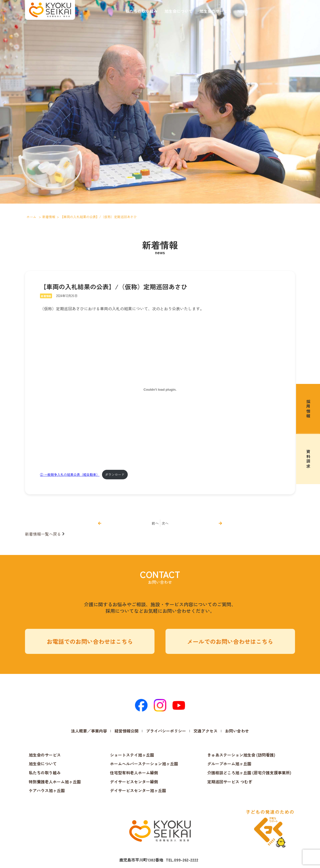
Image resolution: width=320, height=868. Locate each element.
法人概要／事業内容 (89, 731)
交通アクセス (205, 731)
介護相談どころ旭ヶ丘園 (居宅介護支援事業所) (249, 773)
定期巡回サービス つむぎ (230, 782)
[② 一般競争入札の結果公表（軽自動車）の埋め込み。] (160, 389)
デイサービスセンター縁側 (134, 782)
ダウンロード (115, 474)
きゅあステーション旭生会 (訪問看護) (241, 755)
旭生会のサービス (215, 11)
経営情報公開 (126, 731)
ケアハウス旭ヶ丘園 (47, 790)
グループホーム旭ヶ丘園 (229, 764)
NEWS (243, 11)
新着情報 (46, 296)
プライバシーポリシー (166, 731)
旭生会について (178, 11)
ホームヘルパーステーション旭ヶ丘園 (144, 764)
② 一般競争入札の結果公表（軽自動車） (70, 474)
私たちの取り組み (141, 11)
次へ (165, 523)
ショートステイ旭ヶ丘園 (132, 755)
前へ (155, 523)
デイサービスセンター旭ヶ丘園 (138, 790)
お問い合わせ (237, 731)
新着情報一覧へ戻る (43, 534)
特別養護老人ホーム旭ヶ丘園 (55, 782)
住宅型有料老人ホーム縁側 (134, 773)
